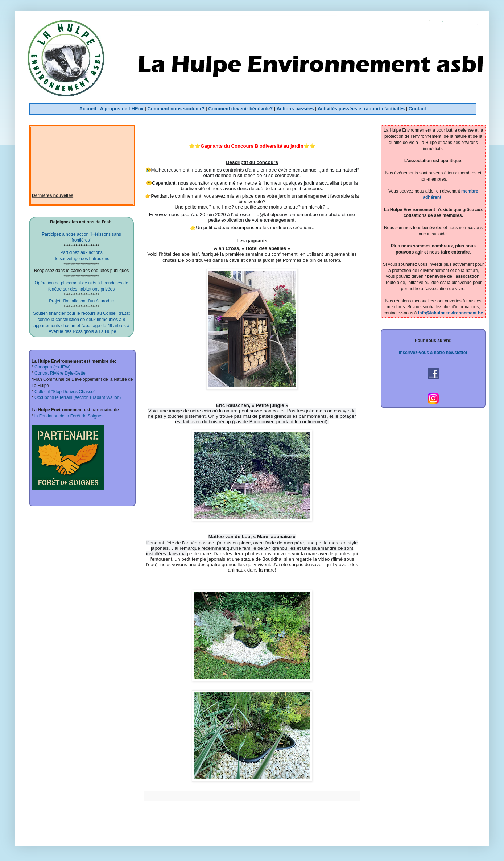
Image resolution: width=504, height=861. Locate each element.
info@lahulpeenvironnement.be (451, 313)
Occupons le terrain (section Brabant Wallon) (77, 397)
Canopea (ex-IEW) (52, 367)
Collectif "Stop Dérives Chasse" (64, 392)
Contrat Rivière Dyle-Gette (59, 373)
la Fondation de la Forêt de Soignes (68, 416)
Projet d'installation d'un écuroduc (81, 301)
